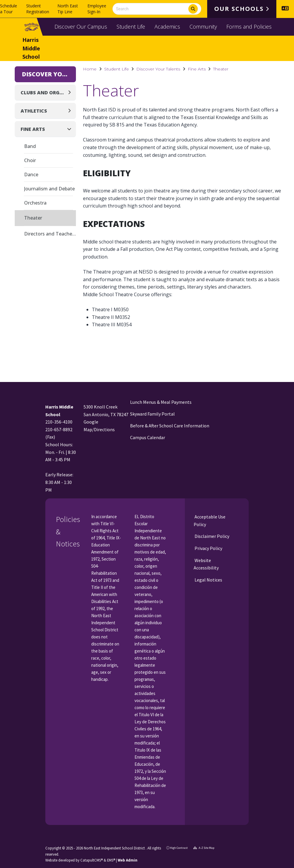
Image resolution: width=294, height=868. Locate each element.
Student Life (131, 27)
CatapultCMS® (92, 860)
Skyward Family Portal (152, 414)
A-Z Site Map (204, 848)
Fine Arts (197, 69)
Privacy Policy (208, 548)
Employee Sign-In (97, 9)
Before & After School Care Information (170, 426)
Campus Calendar (148, 437)
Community (203, 27)
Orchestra (35, 203)
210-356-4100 (59, 422)
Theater (221, 69)
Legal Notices (208, 580)
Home (90, 69)
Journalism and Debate (49, 189)
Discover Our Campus (81, 27)
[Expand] (71, 92)
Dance (31, 174)
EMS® (111, 860)
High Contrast (179, 848)
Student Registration (38, 9)
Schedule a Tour (9, 9)
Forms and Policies (249, 27)
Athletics (34, 111)
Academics (167, 27)
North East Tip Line (68, 9)
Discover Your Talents (158, 69)
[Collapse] (71, 129)
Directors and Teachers (50, 234)
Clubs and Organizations (44, 93)
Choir (30, 160)
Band (30, 146)
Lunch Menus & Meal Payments (161, 402)
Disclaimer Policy (211, 536)
